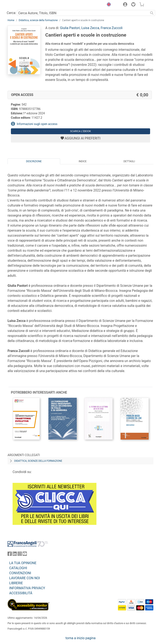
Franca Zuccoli (112, 28)
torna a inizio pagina (80, 638)
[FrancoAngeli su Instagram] (20, 555)
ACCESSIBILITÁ (21, 593)
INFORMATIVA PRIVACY (27, 588)
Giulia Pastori (70, 28)
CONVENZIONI (20, 573)
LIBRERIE (16, 583)
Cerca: (11, 13)
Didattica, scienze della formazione (38, 20)
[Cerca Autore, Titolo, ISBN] (83, 13)
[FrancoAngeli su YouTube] (25, 555)
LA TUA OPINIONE (23, 563)
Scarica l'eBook (81, 131)
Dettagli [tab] (129, 161)
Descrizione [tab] (34, 161)
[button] (108, 5)
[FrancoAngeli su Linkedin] (15, 555)
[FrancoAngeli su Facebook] (10, 555)
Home (11, 20)
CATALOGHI (18, 568)
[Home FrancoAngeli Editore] (22, 5)
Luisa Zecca (90, 28)
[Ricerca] (152, 13)
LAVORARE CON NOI (25, 578)
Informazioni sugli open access (37, 124)
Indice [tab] (83, 161)
